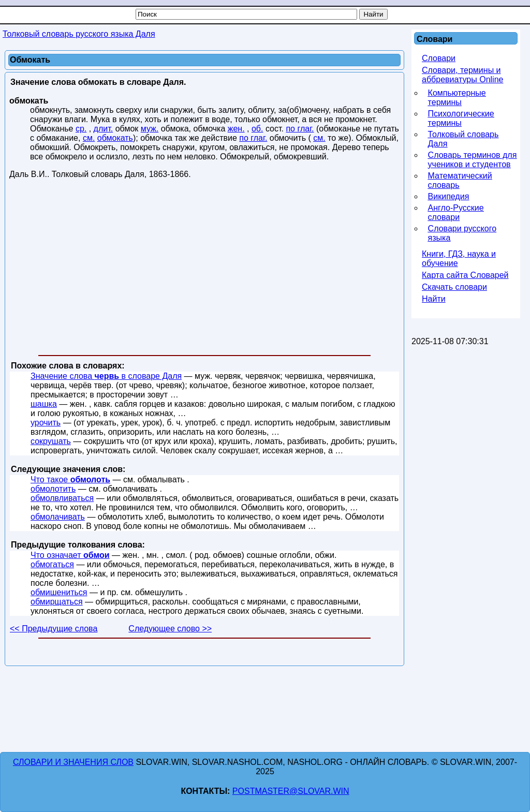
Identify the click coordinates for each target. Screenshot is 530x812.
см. (89, 138)
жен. (236, 129)
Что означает (70, 555)
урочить (46, 423)
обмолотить (53, 489)
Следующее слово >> (170, 629)
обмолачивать (58, 517)
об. (257, 129)
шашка (44, 404)
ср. (81, 129)
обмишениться (59, 592)
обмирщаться (57, 602)
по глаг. (300, 129)
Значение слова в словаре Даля (106, 376)
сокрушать (51, 441)
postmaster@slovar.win (291, 791)
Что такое (70, 479)
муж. (150, 129)
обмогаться (52, 564)
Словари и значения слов (73, 762)
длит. (104, 129)
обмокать (115, 138)
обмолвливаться (62, 498)
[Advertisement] (204, 269)
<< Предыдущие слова (54, 629)
